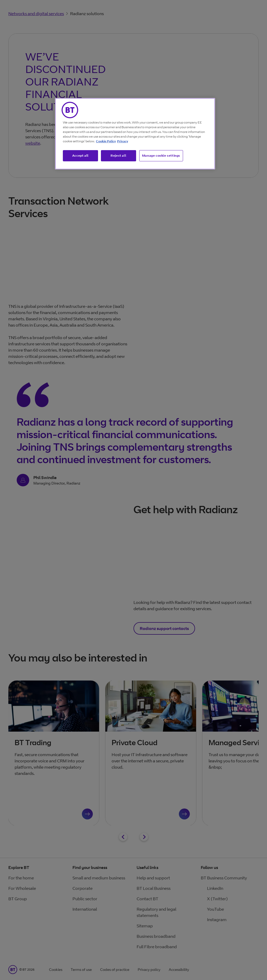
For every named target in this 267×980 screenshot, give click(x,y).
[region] (135, 134)
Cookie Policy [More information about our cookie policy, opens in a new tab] (106, 141)
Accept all (80, 155)
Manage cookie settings (161, 155)
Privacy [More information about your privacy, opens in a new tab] (123, 141)
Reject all (118, 155)
